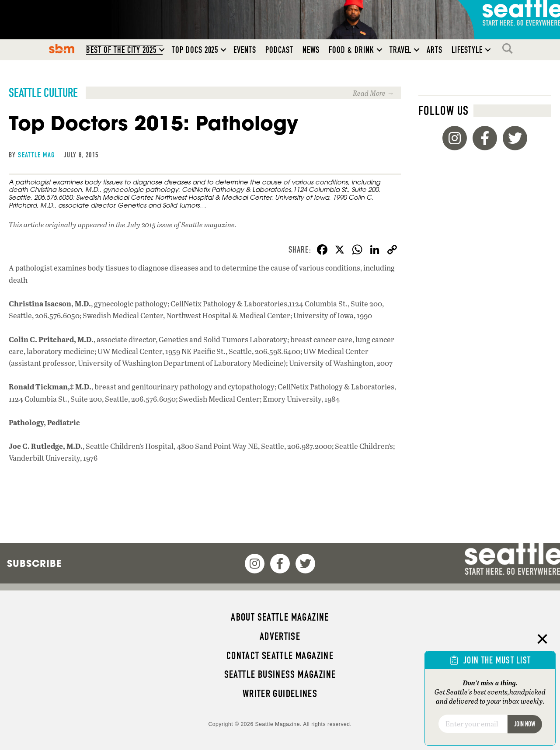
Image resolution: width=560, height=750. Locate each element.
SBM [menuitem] (62, 49)
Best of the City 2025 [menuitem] (121, 50)
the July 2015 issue (144, 224)
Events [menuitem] (245, 50)
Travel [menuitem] (401, 50)
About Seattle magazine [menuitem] (280, 617)
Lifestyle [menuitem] (467, 50)
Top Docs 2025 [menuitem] (195, 50)
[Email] (473, 724)
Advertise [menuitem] (280, 636)
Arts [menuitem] (435, 50)
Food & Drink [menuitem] (351, 50)
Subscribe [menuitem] (34, 563)
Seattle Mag (36, 155)
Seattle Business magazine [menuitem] (280, 674)
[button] (162, 50)
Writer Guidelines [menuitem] (280, 694)
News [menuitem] (311, 50)
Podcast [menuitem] (279, 50)
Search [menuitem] (510, 49)
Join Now (525, 724)
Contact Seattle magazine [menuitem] (280, 656)
